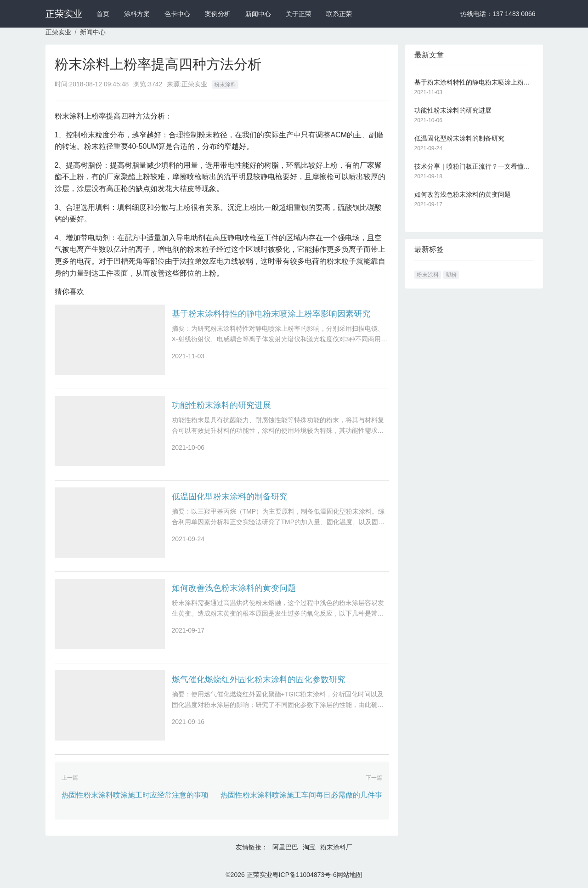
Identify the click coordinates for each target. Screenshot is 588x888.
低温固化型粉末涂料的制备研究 (230, 497)
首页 (103, 14)
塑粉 (451, 275)
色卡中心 (177, 14)
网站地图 (350, 875)
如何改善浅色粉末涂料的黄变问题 (234, 588)
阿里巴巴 (285, 847)
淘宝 (309, 847)
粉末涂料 (225, 85)
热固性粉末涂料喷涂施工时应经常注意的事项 (135, 795)
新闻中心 (258, 14)
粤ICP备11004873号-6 (305, 875)
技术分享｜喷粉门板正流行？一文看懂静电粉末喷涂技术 (474, 166)
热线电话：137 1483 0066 (498, 14)
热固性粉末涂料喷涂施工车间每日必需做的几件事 (301, 795)
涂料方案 (137, 14)
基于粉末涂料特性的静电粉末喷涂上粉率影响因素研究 (271, 314)
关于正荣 (299, 14)
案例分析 (218, 14)
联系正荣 (339, 14)
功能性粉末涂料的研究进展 (221, 405)
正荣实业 (64, 14)
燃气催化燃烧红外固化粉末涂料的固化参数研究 (259, 679)
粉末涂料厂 (336, 847)
